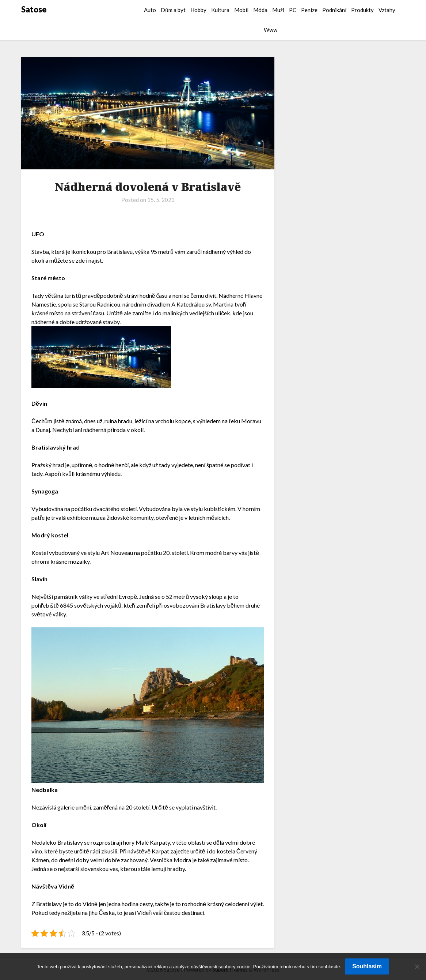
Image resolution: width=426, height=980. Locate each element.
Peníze (309, 10)
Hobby (198, 10)
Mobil (241, 10)
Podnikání (334, 10)
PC (293, 10)
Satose (34, 9)
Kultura (220, 10)
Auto (150, 10)
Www (271, 30)
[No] (417, 966)
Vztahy (387, 10)
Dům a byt (173, 10)
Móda (260, 10)
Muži (278, 10)
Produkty (362, 10)
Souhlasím (367, 966)
